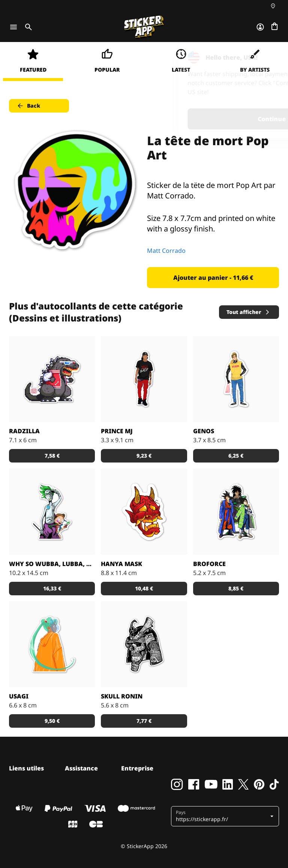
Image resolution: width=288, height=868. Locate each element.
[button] (226, 816)
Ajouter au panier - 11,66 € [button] (213, 278)
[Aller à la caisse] (274, 27)
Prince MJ (117, 431)
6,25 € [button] (236, 456)
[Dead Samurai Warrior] (144, 644)
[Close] (265, 57)
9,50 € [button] (52, 721)
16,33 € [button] (52, 588)
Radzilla (24, 431)
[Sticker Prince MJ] (144, 379)
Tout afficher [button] (248, 312)
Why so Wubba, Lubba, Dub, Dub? (52, 564)
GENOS (204, 431)
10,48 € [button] (144, 588)
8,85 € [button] (236, 588)
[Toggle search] (27, 27)
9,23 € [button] (144, 456)
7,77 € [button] (144, 721)
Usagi (19, 696)
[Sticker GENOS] (236, 379)
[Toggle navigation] (13, 27)
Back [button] (28, 106)
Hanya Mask (121, 564)
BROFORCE (209, 564)
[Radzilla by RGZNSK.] (52, 379)
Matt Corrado (166, 251)
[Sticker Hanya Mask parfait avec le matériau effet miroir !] (144, 511)
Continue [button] (187, 119)
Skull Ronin (122, 696)
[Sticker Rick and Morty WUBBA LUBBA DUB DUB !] (52, 511)
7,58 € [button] (52, 456)
